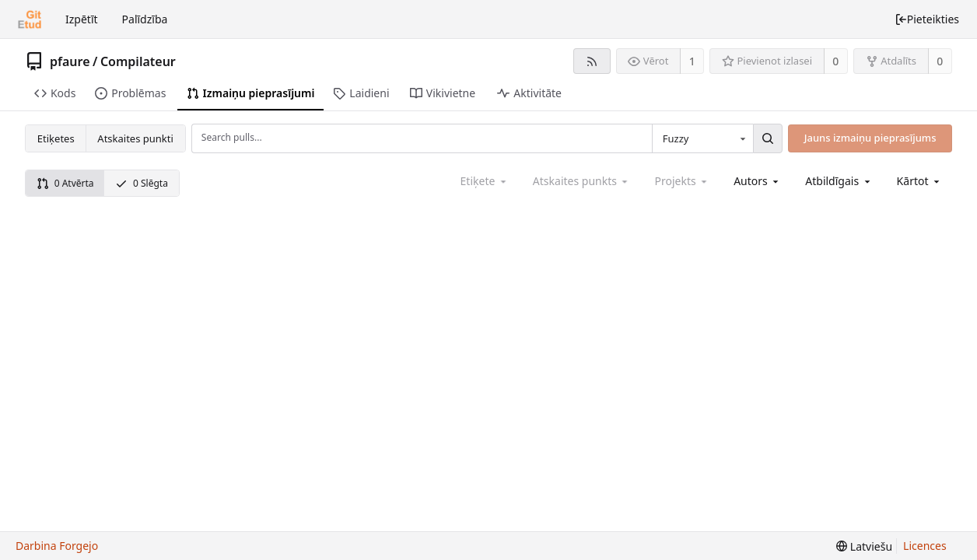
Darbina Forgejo (57, 546)
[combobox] (702, 138)
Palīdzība (145, 19)
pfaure (70, 61)
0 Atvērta (65, 183)
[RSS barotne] (592, 61)
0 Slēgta (142, 183)
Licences (925, 546)
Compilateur (138, 61)
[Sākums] (30, 19)
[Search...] (768, 138)
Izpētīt (82, 19)
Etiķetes (56, 138)
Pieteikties (927, 19)
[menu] (919, 181)
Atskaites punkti (135, 138)
